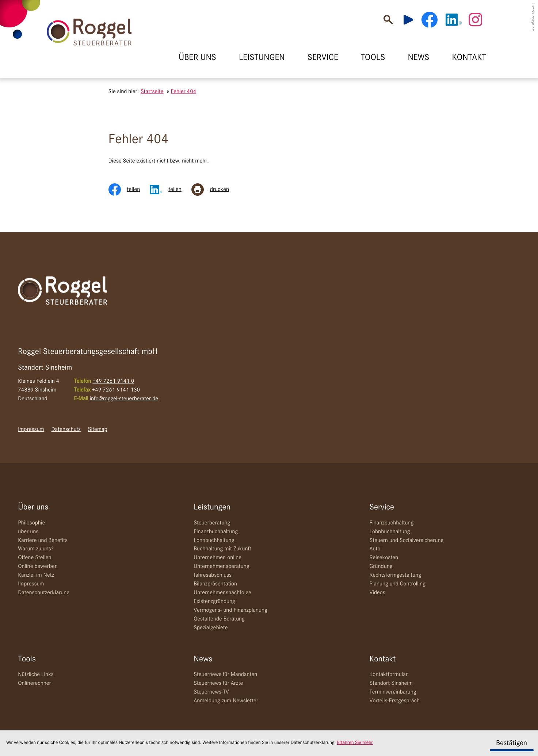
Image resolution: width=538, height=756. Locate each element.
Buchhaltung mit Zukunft (222, 549)
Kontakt (382, 659)
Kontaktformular (388, 675)
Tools (27, 659)
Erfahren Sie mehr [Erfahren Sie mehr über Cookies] (355, 743)
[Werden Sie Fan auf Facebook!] (430, 20)
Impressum (31, 429)
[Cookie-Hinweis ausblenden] (512, 744)
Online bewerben (38, 566)
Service (382, 507)
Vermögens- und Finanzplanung (230, 610)
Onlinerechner (35, 683)
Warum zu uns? (36, 549)
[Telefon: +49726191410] (113, 382)
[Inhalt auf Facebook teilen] (129, 190)
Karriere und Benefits (43, 541)
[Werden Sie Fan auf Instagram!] (475, 20)
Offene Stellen (35, 558)
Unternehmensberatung (221, 566)
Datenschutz (66, 429)
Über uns (33, 507)
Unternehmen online (218, 558)
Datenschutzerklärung (44, 593)
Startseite (152, 92)
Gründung (381, 566)
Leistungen (212, 507)
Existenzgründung (214, 602)
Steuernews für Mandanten (225, 675)
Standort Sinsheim (391, 683)
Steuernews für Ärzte (218, 683)
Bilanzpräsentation (215, 584)
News (203, 659)
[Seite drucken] (215, 190)
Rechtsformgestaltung (395, 575)
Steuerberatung (212, 523)
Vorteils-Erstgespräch (394, 701)
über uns (28, 532)
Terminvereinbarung (393, 692)
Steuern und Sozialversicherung (406, 541)
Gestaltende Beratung (219, 619)
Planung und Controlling (397, 584)
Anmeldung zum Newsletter (226, 701)
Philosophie (31, 523)
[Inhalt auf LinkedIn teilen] (171, 190)
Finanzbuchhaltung (216, 532)
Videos (377, 593)
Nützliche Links (36, 675)
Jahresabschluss (213, 575)
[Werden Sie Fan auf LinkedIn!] (454, 20)
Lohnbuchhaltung (214, 541)
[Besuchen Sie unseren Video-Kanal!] (412, 20)
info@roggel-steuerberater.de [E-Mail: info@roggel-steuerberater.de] (124, 399)
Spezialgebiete (211, 628)
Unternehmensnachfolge (222, 593)
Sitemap (98, 429)
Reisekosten (384, 558)
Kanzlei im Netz (36, 575)
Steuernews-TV (211, 692)
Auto (375, 549)
